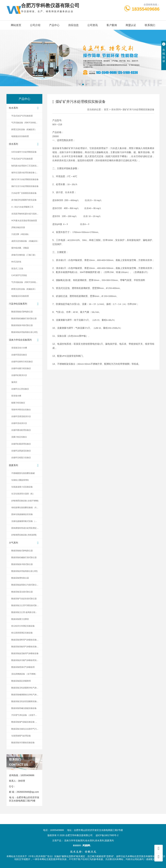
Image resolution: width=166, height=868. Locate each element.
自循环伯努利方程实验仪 (22, 362)
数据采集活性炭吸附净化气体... (25, 688)
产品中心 (54, 25)
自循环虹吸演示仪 (19, 375)
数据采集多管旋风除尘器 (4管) (24, 332)
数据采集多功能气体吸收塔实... (25, 660)
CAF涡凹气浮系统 (19, 275)
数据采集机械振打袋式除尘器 (24, 319)
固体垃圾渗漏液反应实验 (22, 514)
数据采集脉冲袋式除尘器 (22, 325)
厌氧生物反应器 (18, 227)
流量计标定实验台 (19, 437)
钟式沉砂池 (16, 262)
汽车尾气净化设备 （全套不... (24, 715)
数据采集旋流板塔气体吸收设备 (25, 653)
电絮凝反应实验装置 (20, 136)
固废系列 (24, 465)
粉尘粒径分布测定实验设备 (23, 626)
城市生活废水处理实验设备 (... (24, 173)
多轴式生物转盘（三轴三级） (24, 255)
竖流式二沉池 (17, 269)
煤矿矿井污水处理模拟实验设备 (25, 179)
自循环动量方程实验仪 (21, 368)
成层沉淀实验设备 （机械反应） (25, 241)
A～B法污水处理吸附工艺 (22, 207)
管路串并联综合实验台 (21, 410)
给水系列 (24, 108)
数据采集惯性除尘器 (20, 578)
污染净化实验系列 (24, 304)
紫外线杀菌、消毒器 (20, 248)
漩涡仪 (14, 382)
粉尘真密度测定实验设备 (22, 633)
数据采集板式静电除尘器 (22, 312)
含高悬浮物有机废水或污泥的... (25, 214)
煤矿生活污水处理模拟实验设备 (25, 186)
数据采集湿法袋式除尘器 (22, 592)
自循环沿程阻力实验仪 (21, 458)
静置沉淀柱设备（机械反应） (24, 129)
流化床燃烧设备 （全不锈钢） (24, 674)
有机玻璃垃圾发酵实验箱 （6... (25, 508)
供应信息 (73, 25)
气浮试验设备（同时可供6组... (24, 123)
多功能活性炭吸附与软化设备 (24, 200)
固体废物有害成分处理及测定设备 (26, 528)
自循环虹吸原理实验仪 (21, 444)
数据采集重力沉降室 (20, 619)
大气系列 (24, 543)
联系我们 (150, 25)
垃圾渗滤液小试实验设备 (22, 487)
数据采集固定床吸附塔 (21, 681)
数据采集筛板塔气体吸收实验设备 (26, 647)
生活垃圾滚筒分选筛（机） (23, 494)
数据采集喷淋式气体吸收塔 (23, 667)
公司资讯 (93, 25)
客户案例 (112, 25)
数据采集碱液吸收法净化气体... (25, 695)
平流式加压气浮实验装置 (22, 116)
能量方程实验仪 (18, 403)
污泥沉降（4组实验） (21, 234)
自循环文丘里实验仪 (20, 389)
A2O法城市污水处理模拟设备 (24, 152)
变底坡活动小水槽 (19, 348)
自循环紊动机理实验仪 (21, 430)
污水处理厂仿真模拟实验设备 (24, 193)
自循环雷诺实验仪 (19, 355)
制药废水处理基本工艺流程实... (25, 166)
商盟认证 (131, 25)
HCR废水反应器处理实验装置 (24, 221)
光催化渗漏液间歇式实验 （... (24, 521)
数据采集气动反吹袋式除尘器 (24, 599)
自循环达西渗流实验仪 (21, 451)
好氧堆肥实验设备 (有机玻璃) (24, 535)
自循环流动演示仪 (19, 423)
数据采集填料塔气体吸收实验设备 (26, 640)
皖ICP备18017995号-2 (107, 835)
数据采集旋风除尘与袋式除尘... (25, 585)
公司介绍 (35, 25)
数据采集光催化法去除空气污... (25, 729)
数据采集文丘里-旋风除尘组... (24, 612)
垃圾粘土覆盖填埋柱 (20, 480)
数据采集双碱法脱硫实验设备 (24, 708)
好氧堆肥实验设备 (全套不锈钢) (25, 501)
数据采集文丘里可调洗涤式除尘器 (26, 605)
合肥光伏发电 (28, 825)
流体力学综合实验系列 (24, 340)
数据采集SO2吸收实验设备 (23, 743)
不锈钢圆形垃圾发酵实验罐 (23, 473)
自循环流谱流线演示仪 (21, 416)
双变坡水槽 (16, 396)
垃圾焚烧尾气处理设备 (21, 736)
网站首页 (16, 25)
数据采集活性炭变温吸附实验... (25, 701)
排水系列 (24, 144)
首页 (106, 109)
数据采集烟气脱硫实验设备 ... (24, 722)
